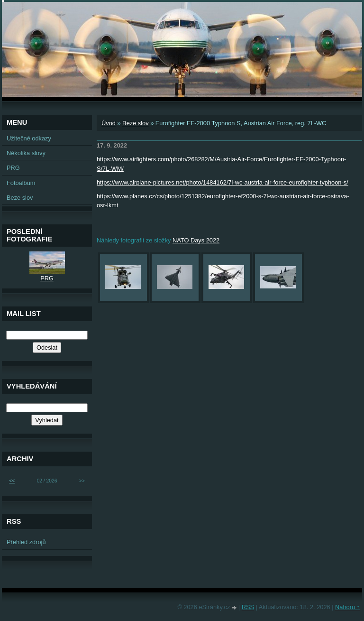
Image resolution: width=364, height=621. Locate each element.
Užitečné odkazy (29, 138)
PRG (13, 168)
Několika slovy (26, 153)
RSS (248, 607)
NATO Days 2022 (196, 240)
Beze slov (135, 123)
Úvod (109, 123)
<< (12, 481)
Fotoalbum (21, 183)
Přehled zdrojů (26, 542)
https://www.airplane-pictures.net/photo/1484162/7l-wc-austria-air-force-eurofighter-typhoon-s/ (223, 182)
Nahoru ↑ (347, 607)
